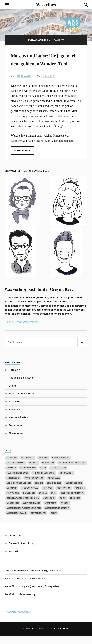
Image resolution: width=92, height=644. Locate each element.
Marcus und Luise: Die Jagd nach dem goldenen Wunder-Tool (45, 63)
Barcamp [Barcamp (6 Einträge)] (12, 466)
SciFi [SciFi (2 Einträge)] (54, 501)
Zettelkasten (16, 433)
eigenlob (64, 637)
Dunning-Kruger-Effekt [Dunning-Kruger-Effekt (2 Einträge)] (72, 471)
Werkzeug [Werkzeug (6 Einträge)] (50, 511)
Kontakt (13, 559)
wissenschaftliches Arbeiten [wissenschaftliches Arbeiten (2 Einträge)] (24, 516)
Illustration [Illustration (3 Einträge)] (58, 476)
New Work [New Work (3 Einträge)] (13, 501)
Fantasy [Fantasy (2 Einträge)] (12, 476)
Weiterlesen (23, 158)
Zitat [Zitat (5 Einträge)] (54, 521)
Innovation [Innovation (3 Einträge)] (66, 481)
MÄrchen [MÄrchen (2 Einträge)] (80, 496)
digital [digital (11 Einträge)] (34, 471)
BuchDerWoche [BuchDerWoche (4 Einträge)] (61, 466)
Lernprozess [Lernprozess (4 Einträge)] (54, 491)
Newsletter (15, 409)
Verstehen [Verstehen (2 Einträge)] (13, 511)
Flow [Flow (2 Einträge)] (43, 476)
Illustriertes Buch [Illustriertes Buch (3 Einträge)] (18, 481)
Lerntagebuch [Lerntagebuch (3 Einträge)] (74, 491)
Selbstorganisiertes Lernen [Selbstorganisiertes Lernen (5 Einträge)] (23, 506)
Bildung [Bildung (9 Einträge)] (43, 466)
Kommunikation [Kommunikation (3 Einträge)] (34, 486)
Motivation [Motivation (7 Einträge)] (64, 496)
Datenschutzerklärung (21, 551)
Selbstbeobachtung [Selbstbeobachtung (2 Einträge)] (72, 501)
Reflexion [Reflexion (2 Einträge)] (29, 501)
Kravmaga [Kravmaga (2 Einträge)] (54, 486)
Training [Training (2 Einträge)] (75, 506)
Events (13, 393)
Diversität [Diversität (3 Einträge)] (48, 471)
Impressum (15, 543)
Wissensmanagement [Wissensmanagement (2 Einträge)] (57, 516)
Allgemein (14, 377)
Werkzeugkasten (18, 425)
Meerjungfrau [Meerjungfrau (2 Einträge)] (30, 496)
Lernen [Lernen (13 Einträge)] (39, 491)
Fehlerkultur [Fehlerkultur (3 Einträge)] (28, 476)
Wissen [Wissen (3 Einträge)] (65, 511)
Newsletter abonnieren (18, 619)
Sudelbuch (15, 417)
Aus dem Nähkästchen (21, 385)
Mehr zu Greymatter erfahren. (22, 329)
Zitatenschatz (17, 441)
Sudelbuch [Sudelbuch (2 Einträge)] (49, 506)
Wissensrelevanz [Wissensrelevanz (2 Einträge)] (17, 521)
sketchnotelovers (44, 637)
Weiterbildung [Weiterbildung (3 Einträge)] (32, 511)
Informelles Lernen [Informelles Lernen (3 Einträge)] (44, 481)
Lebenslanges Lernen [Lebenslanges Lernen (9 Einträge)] (19, 491)
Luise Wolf (24, 84)
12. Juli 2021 (50, 84)
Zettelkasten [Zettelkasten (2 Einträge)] (39, 521)
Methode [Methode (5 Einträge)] (48, 496)
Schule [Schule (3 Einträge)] (43, 501)
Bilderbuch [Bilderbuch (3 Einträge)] (28, 466)
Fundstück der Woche (21, 401)
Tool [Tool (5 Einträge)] (63, 506)
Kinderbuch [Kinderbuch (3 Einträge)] (14, 486)
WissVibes (46, 4)
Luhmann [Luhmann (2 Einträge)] (12, 496)
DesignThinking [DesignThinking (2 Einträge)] (16, 471)
